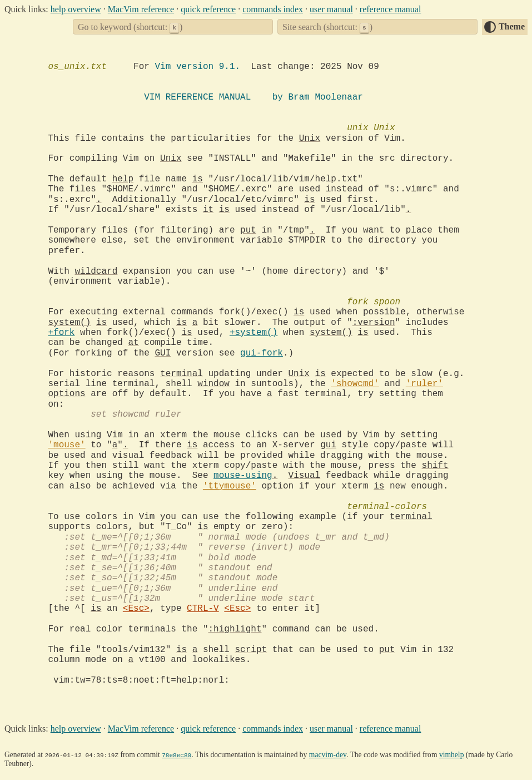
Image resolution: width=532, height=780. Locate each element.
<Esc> (136, 609)
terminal (182, 374)
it (208, 210)
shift (435, 466)
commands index (273, 9)
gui (328, 445)
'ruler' (424, 384)
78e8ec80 (176, 755)
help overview (76, 9)
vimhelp (452, 755)
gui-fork (262, 353)
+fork (62, 333)
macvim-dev (328, 755)
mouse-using (243, 476)
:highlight (235, 629)
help (123, 179)
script (251, 650)
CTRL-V (203, 609)
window (213, 384)
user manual (331, 9)
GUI (163, 353)
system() (70, 323)
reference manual (391, 9)
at (134, 343)
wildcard (96, 271)
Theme (512, 26)
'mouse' (67, 445)
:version (374, 323)
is (198, 179)
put (248, 230)
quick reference (208, 9)
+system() (253, 333)
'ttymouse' (230, 486)
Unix (310, 139)
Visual (305, 476)
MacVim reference (141, 9)
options (67, 394)
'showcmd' (355, 384)
